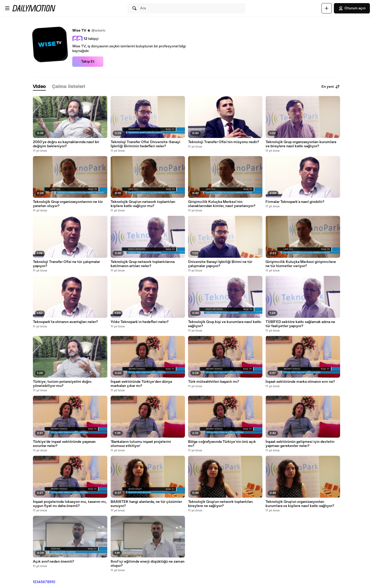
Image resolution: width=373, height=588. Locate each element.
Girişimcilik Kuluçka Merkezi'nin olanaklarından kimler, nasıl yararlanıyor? (222, 204)
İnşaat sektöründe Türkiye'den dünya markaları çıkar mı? (141, 384)
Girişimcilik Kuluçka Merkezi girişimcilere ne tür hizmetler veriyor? (301, 264)
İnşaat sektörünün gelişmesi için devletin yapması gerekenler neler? (300, 444)
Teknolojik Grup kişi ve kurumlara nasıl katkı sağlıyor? (225, 324)
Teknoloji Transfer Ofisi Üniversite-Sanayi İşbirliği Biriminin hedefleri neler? (145, 144)
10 (53, 582)
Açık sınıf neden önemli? (53, 562)
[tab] (39, 87)
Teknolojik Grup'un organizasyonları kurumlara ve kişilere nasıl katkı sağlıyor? (300, 504)
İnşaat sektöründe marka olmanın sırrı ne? (300, 382)
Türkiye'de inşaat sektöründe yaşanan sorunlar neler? (64, 444)
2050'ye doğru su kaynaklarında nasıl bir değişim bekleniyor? (66, 144)
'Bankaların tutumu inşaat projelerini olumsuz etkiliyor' (141, 444)
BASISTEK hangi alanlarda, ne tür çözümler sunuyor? (146, 504)
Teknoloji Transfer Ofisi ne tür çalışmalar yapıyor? (66, 264)
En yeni (331, 87)
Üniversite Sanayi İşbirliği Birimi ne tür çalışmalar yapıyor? (220, 264)
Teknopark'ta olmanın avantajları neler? (65, 322)
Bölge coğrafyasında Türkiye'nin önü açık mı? (222, 444)
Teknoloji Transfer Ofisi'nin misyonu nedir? (224, 142)
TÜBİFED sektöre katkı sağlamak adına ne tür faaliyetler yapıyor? (300, 324)
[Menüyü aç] (7, 8)
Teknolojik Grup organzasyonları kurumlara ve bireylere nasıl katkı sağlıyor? (301, 144)
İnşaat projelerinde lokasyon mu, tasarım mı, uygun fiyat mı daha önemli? (70, 504)
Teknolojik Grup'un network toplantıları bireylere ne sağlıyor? (220, 504)
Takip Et (88, 62)
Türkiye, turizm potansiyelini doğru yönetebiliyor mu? (62, 384)
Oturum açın (352, 8)
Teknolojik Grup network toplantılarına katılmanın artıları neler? (143, 264)
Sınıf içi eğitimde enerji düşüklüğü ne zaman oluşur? (148, 564)
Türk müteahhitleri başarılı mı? (214, 382)
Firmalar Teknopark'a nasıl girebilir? (295, 202)
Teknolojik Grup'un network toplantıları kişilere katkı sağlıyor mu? (143, 204)
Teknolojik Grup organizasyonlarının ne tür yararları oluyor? (68, 204)
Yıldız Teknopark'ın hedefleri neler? (140, 322)
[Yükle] (327, 8)
